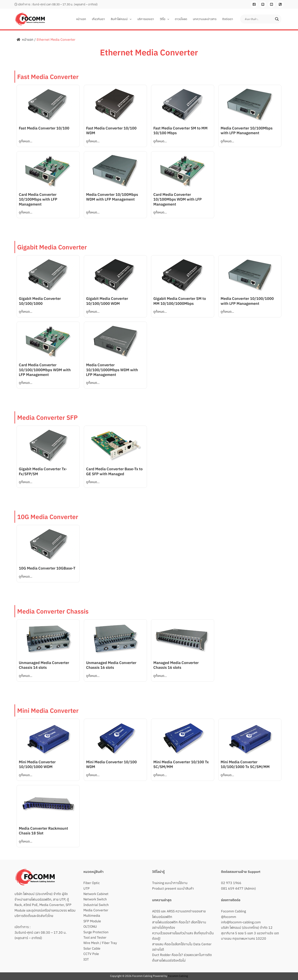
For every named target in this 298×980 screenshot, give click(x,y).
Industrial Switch (96, 905)
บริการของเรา (146, 19)
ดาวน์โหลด (181, 19)
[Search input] (259, 19)
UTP (87, 888)
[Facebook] (254, 4)
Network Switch (95, 899)
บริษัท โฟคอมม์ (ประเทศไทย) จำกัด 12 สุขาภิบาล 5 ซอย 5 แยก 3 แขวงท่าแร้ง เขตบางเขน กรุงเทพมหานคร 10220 (250, 933)
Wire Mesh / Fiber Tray (100, 943)
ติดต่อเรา (228, 19)
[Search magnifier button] (277, 19)
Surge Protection (96, 932)
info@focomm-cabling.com (241, 922)
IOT (86, 959)
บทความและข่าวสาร (205, 19)
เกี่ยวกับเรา (98, 19)
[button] (130, 19)
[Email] (272, 4)
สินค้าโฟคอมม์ (121, 19)
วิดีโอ (164, 19)
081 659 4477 (232, 888)
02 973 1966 (231, 883)
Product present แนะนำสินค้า (173, 888)
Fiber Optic (92, 883)
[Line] (263, 4)
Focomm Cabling (233, 911)
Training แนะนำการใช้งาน (170, 883)
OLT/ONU (90, 926)
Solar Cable (92, 948)
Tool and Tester (95, 937)
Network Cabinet (96, 894)
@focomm (229, 917)
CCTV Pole (91, 954)
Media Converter (96, 910)
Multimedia (92, 915)
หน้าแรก (81, 19)
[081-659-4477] (280, 4)
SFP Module (92, 921)
